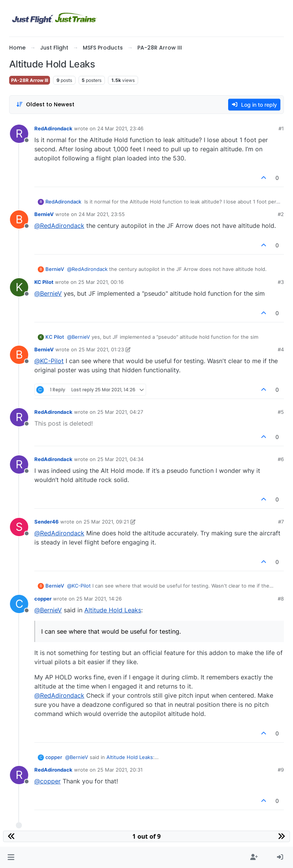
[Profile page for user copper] (19, 604)
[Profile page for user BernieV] (19, 219)
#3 (281, 282)
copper (43, 599)
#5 (281, 412)
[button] (11, 857)
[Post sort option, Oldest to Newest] (45, 105)
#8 (281, 599)
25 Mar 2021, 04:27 (120, 412)
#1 (281, 128)
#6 (281, 459)
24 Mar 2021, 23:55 (102, 214)
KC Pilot (44, 282)
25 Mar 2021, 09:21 (106, 522)
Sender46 (47, 522)
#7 (281, 522)
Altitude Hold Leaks (113, 610)
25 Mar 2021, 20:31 (120, 770)
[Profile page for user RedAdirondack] (19, 134)
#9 (281, 770)
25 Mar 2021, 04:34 (120, 459)
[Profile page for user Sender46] (19, 527)
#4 (281, 349)
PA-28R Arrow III (30, 80)
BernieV (44, 214)
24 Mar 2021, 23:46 (120, 128)
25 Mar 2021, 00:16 (101, 282)
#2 (281, 214)
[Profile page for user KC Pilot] (19, 287)
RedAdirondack (53, 128)
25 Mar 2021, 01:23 (101, 349)
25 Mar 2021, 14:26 (99, 599)
